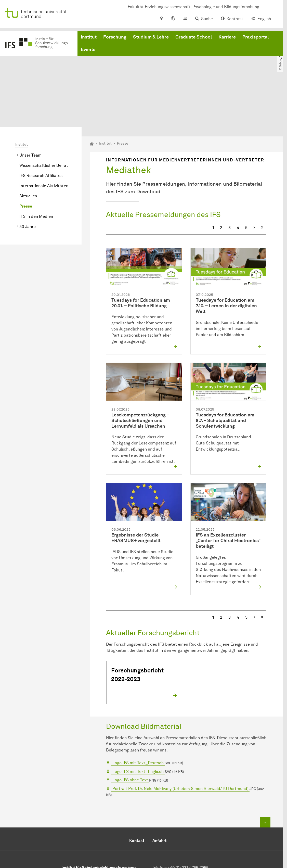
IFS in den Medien (36, 171)
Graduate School (194, 39)
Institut (89, 39)
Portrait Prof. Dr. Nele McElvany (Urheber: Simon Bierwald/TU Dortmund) (180, 743)
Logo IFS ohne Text (130, 735)
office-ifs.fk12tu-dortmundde (195, 835)
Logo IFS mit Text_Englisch (138, 726)
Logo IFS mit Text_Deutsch (138, 718)
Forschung (115, 39)
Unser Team (30, 110)
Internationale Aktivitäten (44, 141)
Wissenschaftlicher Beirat (44, 120)
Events (88, 51)
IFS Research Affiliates (41, 130)
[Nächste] (254, 183)
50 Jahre (28, 181)
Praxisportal (256, 39)
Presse (26, 161)
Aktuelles (28, 151)
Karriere (227, 39)
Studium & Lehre (151, 39)
